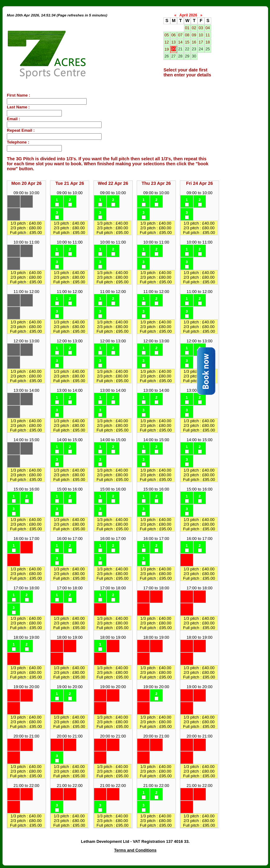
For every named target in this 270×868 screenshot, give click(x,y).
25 (208, 49)
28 (180, 56)
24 (201, 49)
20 (173, 49)
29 (187, 56)
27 (173, 56)
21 (180, 49)
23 (194, 49)
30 (194, 56)
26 (167, 56)
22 (187, 49)
